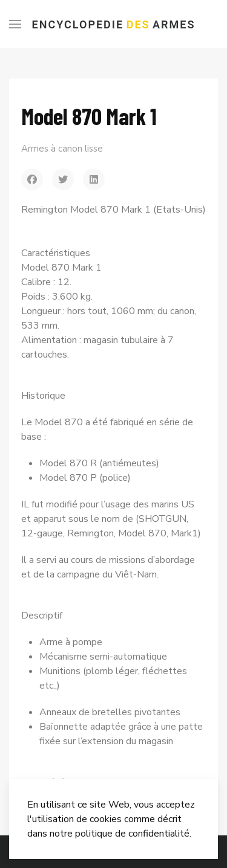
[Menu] (15, 24)
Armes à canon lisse (62, 149)
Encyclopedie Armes (114, 24)
